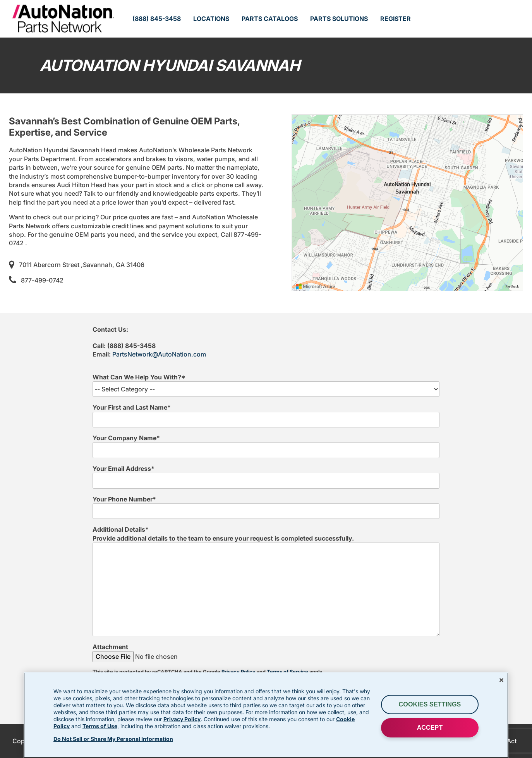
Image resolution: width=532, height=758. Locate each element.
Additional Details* (121, 529)
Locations (211, 19)
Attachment (110, 647)
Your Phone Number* (124, 499)
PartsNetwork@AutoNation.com (159, 354)
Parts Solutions (339, 19)
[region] (407, 203)
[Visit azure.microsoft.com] (316, 286)
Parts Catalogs (270, 19)
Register (396, 19)
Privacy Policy (239, 672)
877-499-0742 (42, 280)
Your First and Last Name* (132, 407)
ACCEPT (430, 728)
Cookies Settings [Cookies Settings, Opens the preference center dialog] (430, 704)
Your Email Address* (124, 469)
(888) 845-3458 (157, 19)
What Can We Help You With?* (139, 377)
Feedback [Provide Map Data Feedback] (512, 286)
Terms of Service (287, 672)
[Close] (501, 680)
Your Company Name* (126, 438)
